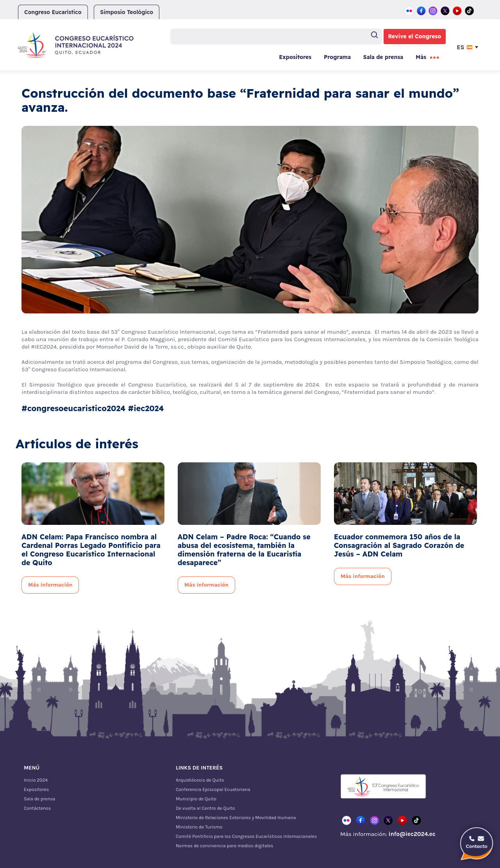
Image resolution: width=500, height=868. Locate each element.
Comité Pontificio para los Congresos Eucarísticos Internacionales (246, 836)
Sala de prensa (383, 57)
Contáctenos (37, 808)
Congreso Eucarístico (53, 12)
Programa (337, 57)
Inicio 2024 (36, 780)
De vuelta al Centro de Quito (205, 808)
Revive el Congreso (415, 36)
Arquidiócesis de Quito (200, 780)
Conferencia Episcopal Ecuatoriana (213, 789)
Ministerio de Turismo (199, 827)
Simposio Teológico (127, 12)
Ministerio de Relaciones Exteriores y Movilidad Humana (236, 818)
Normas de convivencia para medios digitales (225, 846)
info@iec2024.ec (412, 834)
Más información (50, 585)
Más (421, 57)
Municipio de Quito (196, 799)
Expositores (295, 57)
